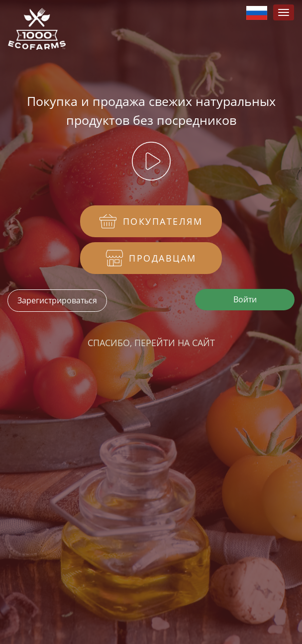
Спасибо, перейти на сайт (151, 343)
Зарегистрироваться (57, 300)
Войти (245, 299)
